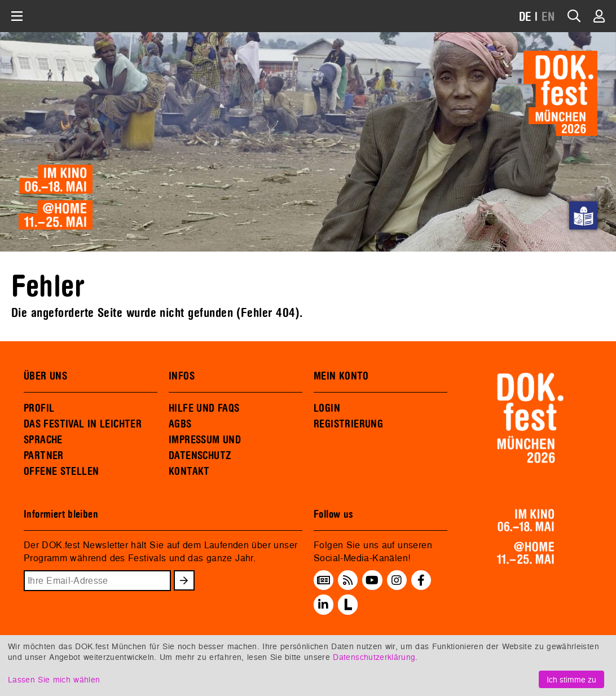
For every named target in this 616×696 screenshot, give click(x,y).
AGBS (180, 424)
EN (548, 17)
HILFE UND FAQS (204, 408)
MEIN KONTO (341, 376)
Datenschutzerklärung (374, 657)
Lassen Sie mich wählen (54, 679)
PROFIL (39, 408)
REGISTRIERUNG (348, 424)
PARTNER (44, 456)
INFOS (182, 376)
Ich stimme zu (571, 679)
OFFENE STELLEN (61, 472)
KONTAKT (189, 472)
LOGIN (327, 408)
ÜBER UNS (45, 376)
